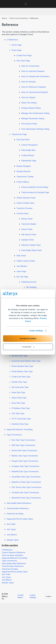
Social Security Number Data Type (26, 361)
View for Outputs (28, 97)
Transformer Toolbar (25, 177)
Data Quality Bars (28, 150)
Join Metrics (12, 535)
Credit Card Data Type (21, 377)
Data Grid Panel (23, 140)
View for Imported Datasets (33, 71)
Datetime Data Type (20, 424)
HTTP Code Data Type (21, 419)
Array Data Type (18, 403)
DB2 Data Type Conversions (23, 445)
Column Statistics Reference (14, 552)
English (49, 596)
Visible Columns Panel (26, 261)
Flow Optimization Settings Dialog (35, 129)
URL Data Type (18, 413)
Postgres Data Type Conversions (25, 466)
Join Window (22, 266)
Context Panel (22, 213)
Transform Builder (29, 224)
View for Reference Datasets (34, 87)
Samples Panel (28, 240)
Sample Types (13, 540)
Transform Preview (24, 208)
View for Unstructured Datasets (35, 92)
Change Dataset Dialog (31, 108)
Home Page (17, 45)
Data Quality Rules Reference (19, 503)
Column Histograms (30, 145)
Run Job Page (22, 277)
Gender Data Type (19, 382)
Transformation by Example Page (35, 192)
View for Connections (30, 66)
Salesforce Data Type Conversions (26, 482)
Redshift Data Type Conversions (25, 471)
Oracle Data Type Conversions (24, 450)
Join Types (11, 529)
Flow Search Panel (29, 124)
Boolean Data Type (20, 356)
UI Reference (12, 40)
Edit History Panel (29, 234)
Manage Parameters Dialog (33, 118)
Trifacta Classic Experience (19, 18)
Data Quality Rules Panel (31, 250)
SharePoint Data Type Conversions (26, 498)
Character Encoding (15, 514)
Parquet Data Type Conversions (25, 461)
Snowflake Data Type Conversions (26, 477)
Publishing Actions (29, 282)
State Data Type (18, 392)
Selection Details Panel (31, 245)
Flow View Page (23, 61)
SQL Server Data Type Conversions (26, 487)
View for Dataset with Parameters (35, 76)
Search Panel (27, 229)
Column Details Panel (25, 203)
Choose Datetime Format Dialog (35, 187)
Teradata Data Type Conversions (25, 492)
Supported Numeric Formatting (20, 429)
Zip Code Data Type (20, 387)
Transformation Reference (18, 508)
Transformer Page (19, 134)
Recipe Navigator (24, 166)
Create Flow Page (24, 55)
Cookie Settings (36, 331)
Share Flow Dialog (29, 103)
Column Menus (23, 182)
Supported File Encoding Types (20, 519)
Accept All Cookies (28, 338)
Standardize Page (29, 161)
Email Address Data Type (22, 371)
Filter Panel (21, 256)
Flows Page (16, 50)
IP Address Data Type (21, 408)
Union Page (21, 271)
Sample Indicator (23, 171)
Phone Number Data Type (22, 366)
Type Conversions (14, 435)
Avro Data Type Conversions (23, 440)
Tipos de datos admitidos (12, 555)
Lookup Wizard (28, 155)
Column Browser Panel (26, 198)
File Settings (31, 287)
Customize (28, 347)
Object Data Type (19, 398)
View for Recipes (29, 82)
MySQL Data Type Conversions (25, 456)
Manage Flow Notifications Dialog (35, 113)
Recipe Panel (27, 219)
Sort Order (11, 524)
